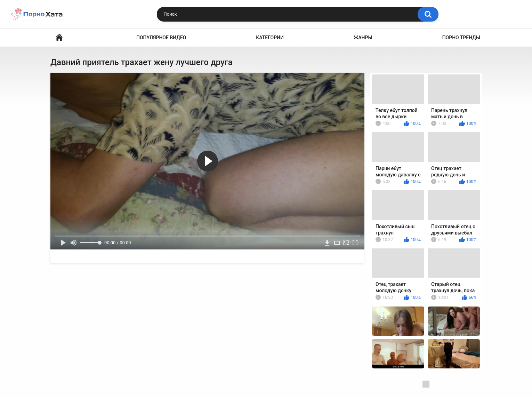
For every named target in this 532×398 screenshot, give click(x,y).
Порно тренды (461, 38)
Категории (270, 38)
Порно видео (59, 38)
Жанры (363, 38)
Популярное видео (161, 38)
